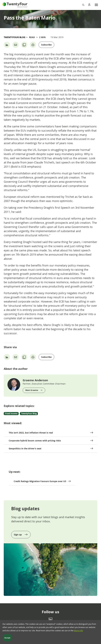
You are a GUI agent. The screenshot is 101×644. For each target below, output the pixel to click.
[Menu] (96, 5)
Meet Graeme (32, 390)
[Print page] (33, 45)
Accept (7, 639)
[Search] (83, 5)
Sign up (18, 535)
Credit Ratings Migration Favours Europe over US (40, 481)
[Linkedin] (50, 619)
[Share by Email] (16, 45)
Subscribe (46, 45)
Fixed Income (11, 414)
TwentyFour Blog (15, 37)
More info (78, 631)
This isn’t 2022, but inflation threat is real (31, 433)
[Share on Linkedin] (7, 45)
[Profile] (89, 5)
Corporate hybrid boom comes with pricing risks (35, 441)
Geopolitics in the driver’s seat (25, 448)
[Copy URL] (24, 45)
